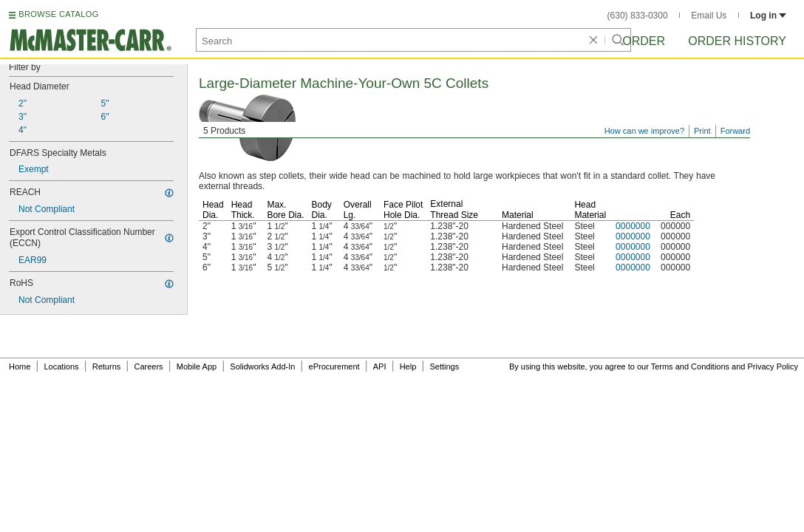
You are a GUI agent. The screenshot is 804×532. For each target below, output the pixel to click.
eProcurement (334, 366)
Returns (107, 366)
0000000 (633, 226)
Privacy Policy (773, 366)
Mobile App (197, 366)
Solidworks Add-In (262, 366)
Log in (768, 16)
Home (20, 366)
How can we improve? (644, 131)
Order (644, 41)
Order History (737, 41)
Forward (735, 131)
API (380, 366)
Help (408, 366)
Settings (444, 366)
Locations (62, 366)
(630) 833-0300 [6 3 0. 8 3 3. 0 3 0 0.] (638, 16)
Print (702, 131)
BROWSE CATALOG (58, 14)
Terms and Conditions (690, 366)
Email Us (709, 16)
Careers (148, 366)
